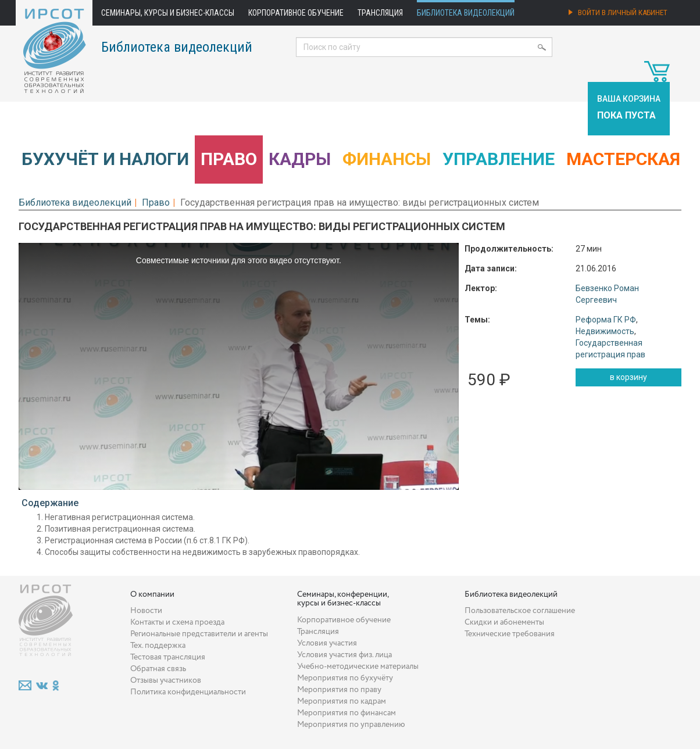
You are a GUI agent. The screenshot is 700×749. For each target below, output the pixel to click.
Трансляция (380, 13)
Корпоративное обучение (296, 13)
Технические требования (510, 634)
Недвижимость (605, 331)
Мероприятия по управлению (351, 725)
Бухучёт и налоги (105, 159)
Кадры (300, 159)
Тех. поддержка (158, 646)
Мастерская (623, 159)
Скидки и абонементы (504, 622)
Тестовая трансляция (168, 657)
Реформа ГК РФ (606, 320)
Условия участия (327, 643)
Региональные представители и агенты (199, 634)
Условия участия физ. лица (344, 655)
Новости (146, 611)
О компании (152, 594)
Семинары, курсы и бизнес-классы (168, 13)
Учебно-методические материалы (358, 666)
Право (229, 159)
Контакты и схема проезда (177, 622)
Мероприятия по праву (339, 690)
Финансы (387, 159)
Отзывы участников (166, 680)
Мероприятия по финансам (347, 713)
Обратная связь (158, 669)
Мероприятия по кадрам (342, 701)
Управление (499, 159)
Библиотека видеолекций (466, 13)
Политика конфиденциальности (188, 692)
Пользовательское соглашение (520, 611)
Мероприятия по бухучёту (345, 678)
